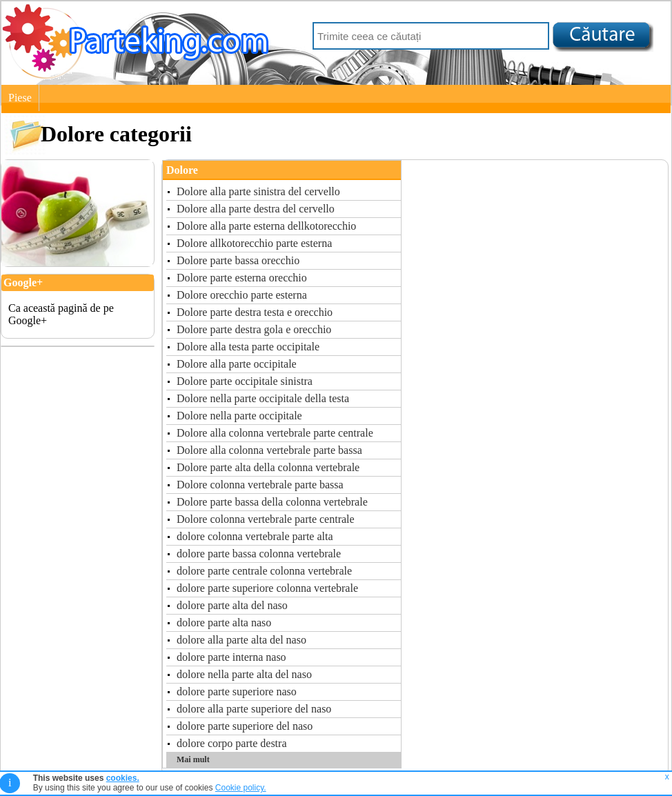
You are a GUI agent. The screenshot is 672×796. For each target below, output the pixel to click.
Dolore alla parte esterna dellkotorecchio (266, 226)
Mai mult (193, 759)
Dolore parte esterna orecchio (242, 278)
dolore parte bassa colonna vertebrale (259, 554)
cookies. (123, 778)
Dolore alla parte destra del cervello (256, 209)
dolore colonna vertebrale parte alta (255, 536)
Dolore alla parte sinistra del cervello (258, 191)
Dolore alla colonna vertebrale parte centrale (275, 433)
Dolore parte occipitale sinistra (245, 381)
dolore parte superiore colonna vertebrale (267, 588)
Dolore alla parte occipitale (237, 364)
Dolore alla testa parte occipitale (248, 347)
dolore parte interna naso (231, 657)
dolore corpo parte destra (231, 743)
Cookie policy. (241, 788)
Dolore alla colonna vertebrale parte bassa (269, 450)
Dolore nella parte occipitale (239, 416)
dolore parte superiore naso (237, 691)
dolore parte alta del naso (232, 605)
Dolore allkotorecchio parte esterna (254, 243)
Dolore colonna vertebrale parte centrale (266, 519)
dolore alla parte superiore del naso (254, 709)
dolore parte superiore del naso (245, 726)
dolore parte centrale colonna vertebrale (264, 571)
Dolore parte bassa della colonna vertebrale (272, 502)
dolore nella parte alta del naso (244, 674)
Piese (20, 98)
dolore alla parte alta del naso (241, 640)
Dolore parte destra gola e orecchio (254, 329)
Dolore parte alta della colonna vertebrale (268, 467)
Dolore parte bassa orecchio (238, 260)
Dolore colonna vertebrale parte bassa (260, 485)
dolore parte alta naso (224, 623)
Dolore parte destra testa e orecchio (255, 312)
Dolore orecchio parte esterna (242, 295)
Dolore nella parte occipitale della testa (263, 398)
